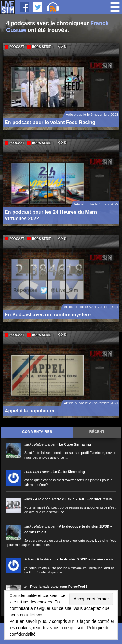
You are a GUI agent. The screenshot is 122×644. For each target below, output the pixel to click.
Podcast (17, 47)
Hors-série (41, 47)
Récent (97, 432)
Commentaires (37, 432)
